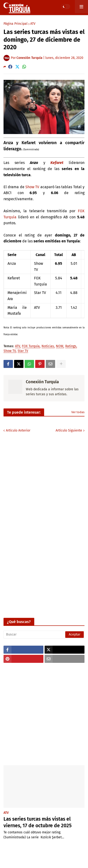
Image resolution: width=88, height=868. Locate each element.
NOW (60, 346)
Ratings (71, 346)
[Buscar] (44, 635)
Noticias (48, 346)
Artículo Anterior (18, 430)
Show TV (32, 187)
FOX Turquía (31, 346)
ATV (33, 24)
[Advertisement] (44, 714)
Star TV (23, 351)
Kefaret (57, 163)
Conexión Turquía (42, 382)
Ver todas (78, 412)
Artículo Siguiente (69, 430)
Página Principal (15, 24)
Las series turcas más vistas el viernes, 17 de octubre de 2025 (38, 822)
